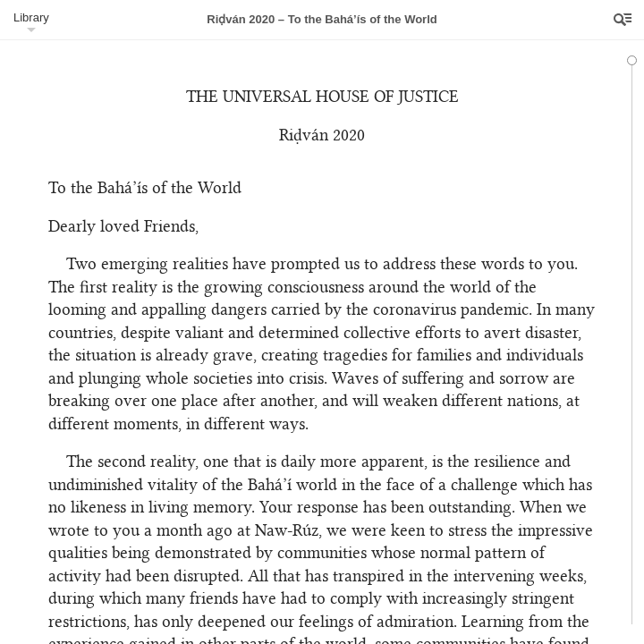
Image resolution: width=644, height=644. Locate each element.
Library (31, 17)
